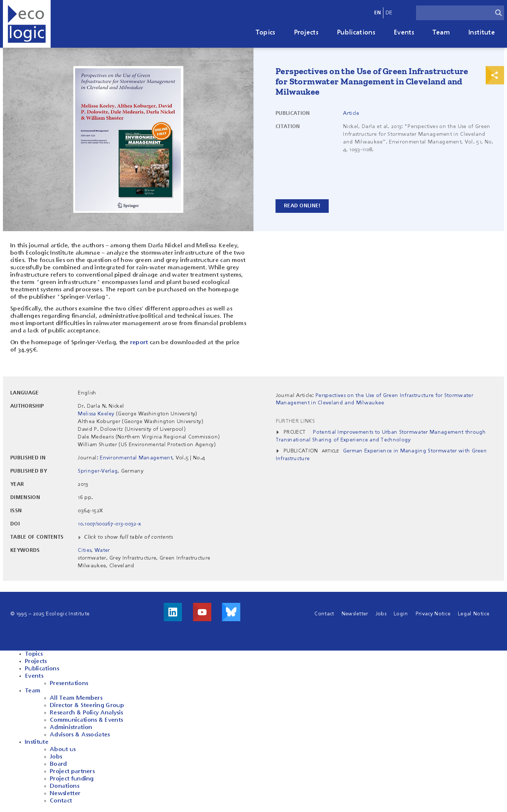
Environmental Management (136, 458)
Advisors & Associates (80, 735)
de (389, 13)
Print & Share (495, 75)
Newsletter (355, 614)
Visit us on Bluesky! (231, 612)
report (139, 343)
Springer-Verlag (98, 471)
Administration (71, 728)
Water (102, 550)
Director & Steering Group (87, 706)
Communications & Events (86, 720)
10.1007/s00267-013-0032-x (109, 524)
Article (351, 113)
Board (59, 764)
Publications (356, 33)
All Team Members (76, 698)
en (378, 13)
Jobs (381, 614)
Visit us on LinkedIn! (173, 612)
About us (63, 750)
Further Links (295, 421)
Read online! (302, 206)
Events (404, 33)
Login (401, 614)
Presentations (69, 684)
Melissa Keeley (96, 414)
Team (441, 33)
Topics (266, 33)
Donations (65, 786)
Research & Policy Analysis (86, 713)
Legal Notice (474, 614)
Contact (324, 614)
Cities (85, 550)
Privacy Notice (433, 614)
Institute (482, 33)
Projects (306, 33)
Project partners (72, 772)
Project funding (72, 779)
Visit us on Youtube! (202, 612)
